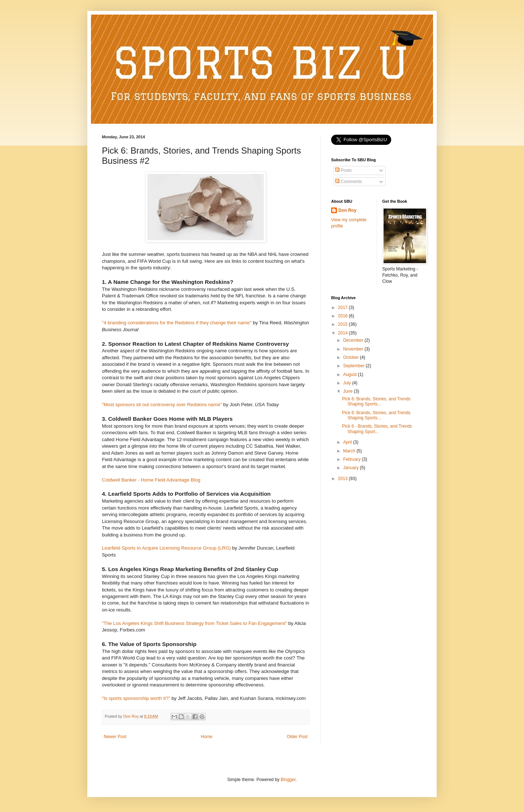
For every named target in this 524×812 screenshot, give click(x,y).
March (350, 451)
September (354, 366)
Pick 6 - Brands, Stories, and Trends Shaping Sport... (377, 429)
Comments (348, 182)
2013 (344, 479)
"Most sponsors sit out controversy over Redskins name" (162, 405)
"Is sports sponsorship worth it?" (136, 698)
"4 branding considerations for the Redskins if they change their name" (177, 323)
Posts (343, 170)
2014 (344, 333)
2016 (344, 316)
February (352, 459)
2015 (344, 324)
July (348, 383)
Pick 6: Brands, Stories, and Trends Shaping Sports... (376, 401)
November (354, 349)
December (354, 340)
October (352, 357)
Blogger (288, 780)
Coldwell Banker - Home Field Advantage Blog (151, 480)
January (352, 468)
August (351, 375)
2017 (344, 308)
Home (207, 737)
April (348, 442)
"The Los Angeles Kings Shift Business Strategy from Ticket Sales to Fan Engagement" (194, 623)
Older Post (297, 737)
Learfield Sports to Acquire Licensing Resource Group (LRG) (166, 548)
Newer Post (115, 737)
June (348, 391)
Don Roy (347, 210)
